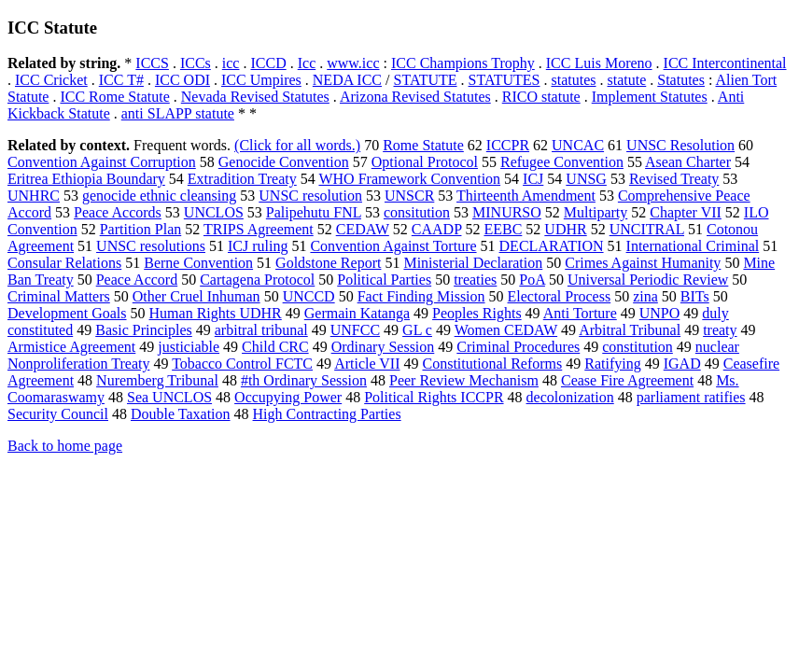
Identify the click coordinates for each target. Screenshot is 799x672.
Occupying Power (288, 397)
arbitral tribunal (261, 330)
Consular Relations (64, 263)
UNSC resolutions (151, 246)
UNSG (586, 179)
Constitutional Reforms (492, 364)
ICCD (268, 63)
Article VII (367, 364)
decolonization (570, 397)
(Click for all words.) (297, 145)
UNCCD (309, 296)
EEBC (503, 229)
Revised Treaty (674, 179)
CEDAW (363, 229)
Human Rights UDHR (216, 313)
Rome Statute (423, 145)
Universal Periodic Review (648, 280)
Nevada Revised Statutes (255, 97)
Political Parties (384, 280)
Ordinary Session (383, 347)
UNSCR (409, 196)
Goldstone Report (328, 263)
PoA (532, 280)
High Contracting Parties (327, 414)
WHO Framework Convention (409, 179)
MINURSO (507, 212)
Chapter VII (686, 212)
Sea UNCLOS (169, 397)
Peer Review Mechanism (464, 380)
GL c (417, 330)
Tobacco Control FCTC (242, 364)
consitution (417, 212)
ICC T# (121, 80)
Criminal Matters (59, 296)
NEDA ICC (347, 80)
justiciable (189, 347)
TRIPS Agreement (259, 229)
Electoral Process (560, 296)
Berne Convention (198, 263)
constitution (638, 347)
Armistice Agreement (71, 347)
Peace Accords (118, 212)
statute (627, 80)
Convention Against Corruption (102, 162)
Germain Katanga (357, 313)
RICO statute (541, 97)
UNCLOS (214, 212)
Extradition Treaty (242, 179)
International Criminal (693, 246)
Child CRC (275, 347)
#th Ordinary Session (304, 380)
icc (231, 63)
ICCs (196, 63)
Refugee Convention (562, 162)
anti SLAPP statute (178, 113)
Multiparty (596, 212)
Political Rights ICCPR (434, 397)
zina (645, 296)
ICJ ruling (258, 246)
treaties (475, 280)
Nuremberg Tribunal (157, 380)
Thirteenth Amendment (526, 196)
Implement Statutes (650, 97)
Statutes (681, 80)
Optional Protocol (425, 162)
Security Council (58, 414)
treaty (720, 330)
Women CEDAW (506, 330)
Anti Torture (580, 313)
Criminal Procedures (518, 347)
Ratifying (612, 364)
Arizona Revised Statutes (415, 97)
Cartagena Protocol (257, 280)
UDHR (565, 229)
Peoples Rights (477, 313)
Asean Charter (688, 162)
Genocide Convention (284, 162)
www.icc (353, 63)
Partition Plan (141, 229)
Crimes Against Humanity (643, 263)
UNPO (660, 313)
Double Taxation (181, 414)
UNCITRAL (647, 229)
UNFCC (355, 330)
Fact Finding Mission (421, 296)
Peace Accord (137, 280)
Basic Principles (144, 330)
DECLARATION (552, 246)
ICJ (533, 179)
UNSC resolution (310, 196)
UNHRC (34, 196)
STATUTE (426, 80)
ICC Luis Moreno (599, 63)
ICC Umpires (261, 80)
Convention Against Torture (393, 246)
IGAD (682, 364)
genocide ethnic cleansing (159, 196)
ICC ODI (182, 80)
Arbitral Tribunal (630, 330)
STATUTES (505, 80)
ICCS (152, 63)
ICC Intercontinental (725, 63)
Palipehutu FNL (314, 212)
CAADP (437, 229)
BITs (695, 296)
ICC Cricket (51, 80)
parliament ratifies (691, 397)
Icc (307, 63)
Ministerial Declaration (473, 263)
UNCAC (578, 145)
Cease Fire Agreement (627, 380)
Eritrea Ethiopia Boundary (86, 179)
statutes (574, 80)
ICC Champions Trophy (463, 63)
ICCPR (508, 145)
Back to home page (65, 446)
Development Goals (67, 313)
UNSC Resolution (680, 145)
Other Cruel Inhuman (196, 296)
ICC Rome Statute (114, 97)
